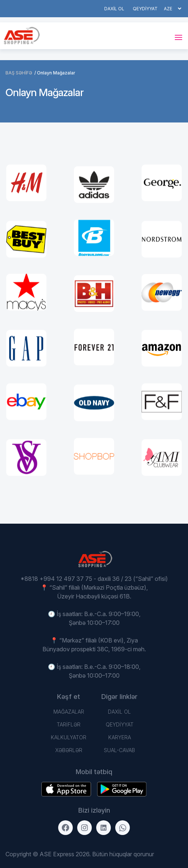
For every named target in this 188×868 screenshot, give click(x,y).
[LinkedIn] (104, 828)
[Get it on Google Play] (66, 789)
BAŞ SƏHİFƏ (19, 73)
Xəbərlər (69, 750)
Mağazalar (69, 712)
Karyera (120, 737)
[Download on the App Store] (122, 789)
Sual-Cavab (119, 750)
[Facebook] (65, 828)
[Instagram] (84, 828)
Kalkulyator (69, 737)
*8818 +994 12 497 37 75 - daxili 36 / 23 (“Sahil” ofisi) (94, 579)
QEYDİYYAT (145, 9)
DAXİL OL (114, 9)
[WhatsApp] (123, 828)
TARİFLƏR (69, 724)
